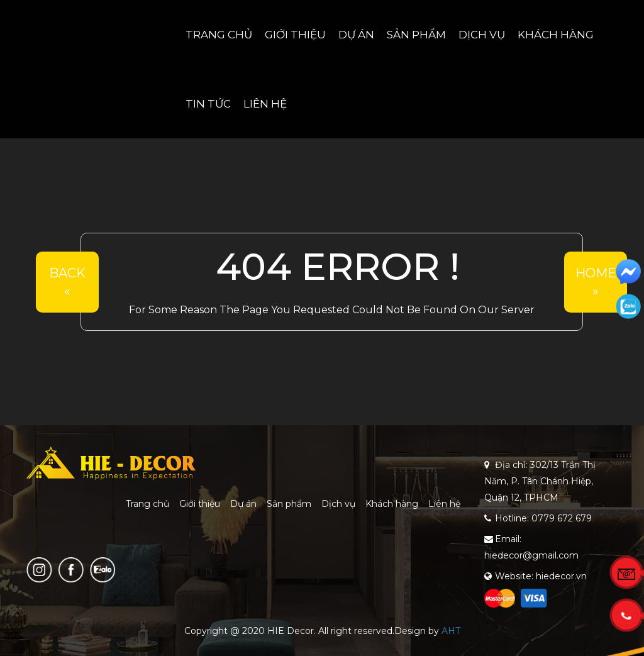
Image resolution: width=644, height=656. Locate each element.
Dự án (356, 35)
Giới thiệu (295, 35)
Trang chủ (219, 35)
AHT (451, 631)
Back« (67, 282)
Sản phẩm (416, 35)
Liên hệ (265, 104)
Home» (596, 282)
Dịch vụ (482, 35)
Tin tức (208, 104)
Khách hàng (556, 35)
